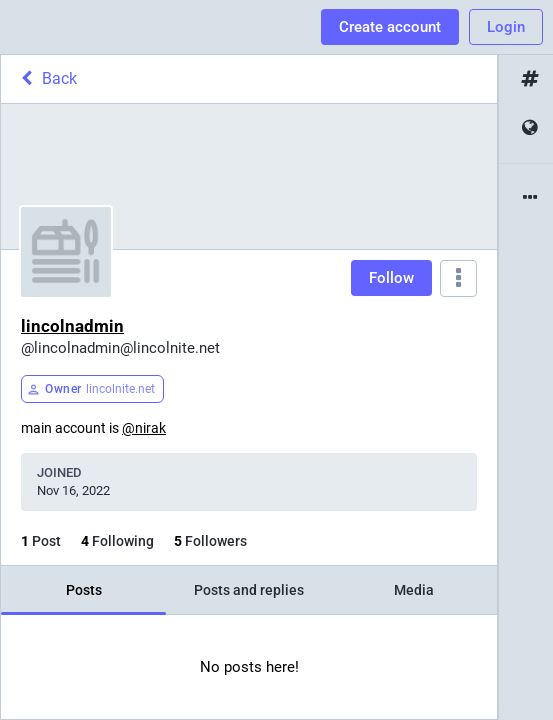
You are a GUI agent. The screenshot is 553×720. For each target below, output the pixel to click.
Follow (391, 278)
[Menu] (458, 278)
